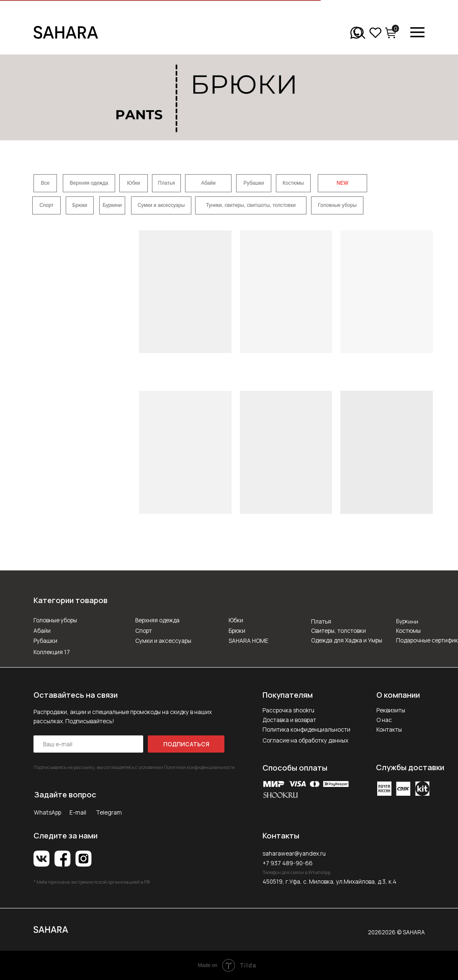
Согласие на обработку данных (305, 740)
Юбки (236, 620)
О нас (384, 720)
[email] (88, 744)
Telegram (109, 812)
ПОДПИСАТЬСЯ (186, 744)
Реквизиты (391, 710)
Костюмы (408, 631)
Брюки (237, 631)
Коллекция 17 (52, 652)
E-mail (78, 812)
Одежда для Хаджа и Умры (347, 640)
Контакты (389, 729)
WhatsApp (48, 812)
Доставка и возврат (289, 720)
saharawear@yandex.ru (294, 853)
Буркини (407, 621)
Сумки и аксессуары (163, 641)
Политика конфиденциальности (306, 729)
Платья (321, 621)
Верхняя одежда (157, 620)
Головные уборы (55, 620)
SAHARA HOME (248, 641)
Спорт (144, 631)
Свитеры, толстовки (338, 631)
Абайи (42, 631)
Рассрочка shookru (288, 710)
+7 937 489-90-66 (288, 863)
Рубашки (45, 641)
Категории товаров (71, 600)
